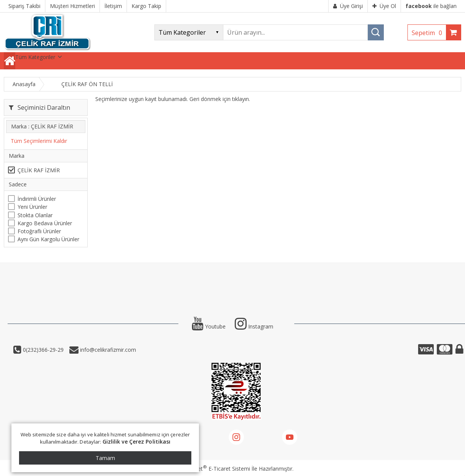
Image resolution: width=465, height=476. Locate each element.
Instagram (254, 326)
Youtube (209, 326)
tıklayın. (241, 99)
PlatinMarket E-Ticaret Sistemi (211, 469)
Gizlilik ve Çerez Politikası (137, 442)
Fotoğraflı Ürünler (39, 231)
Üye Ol (384, 6)
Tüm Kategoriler (35, 57)
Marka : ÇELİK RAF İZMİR (42, 126)
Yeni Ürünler (32, 207)
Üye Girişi (348, 6)
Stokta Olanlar (35, 215)
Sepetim (429, 33)
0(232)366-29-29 (42, 350)
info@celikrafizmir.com (107, 350)
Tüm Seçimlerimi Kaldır (39, 141)
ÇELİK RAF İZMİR (39, 170)
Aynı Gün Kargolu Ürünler (48, 239)
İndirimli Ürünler (37, 199)
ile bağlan (431, 6)
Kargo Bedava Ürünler (45, 223)
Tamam (105, 458)
